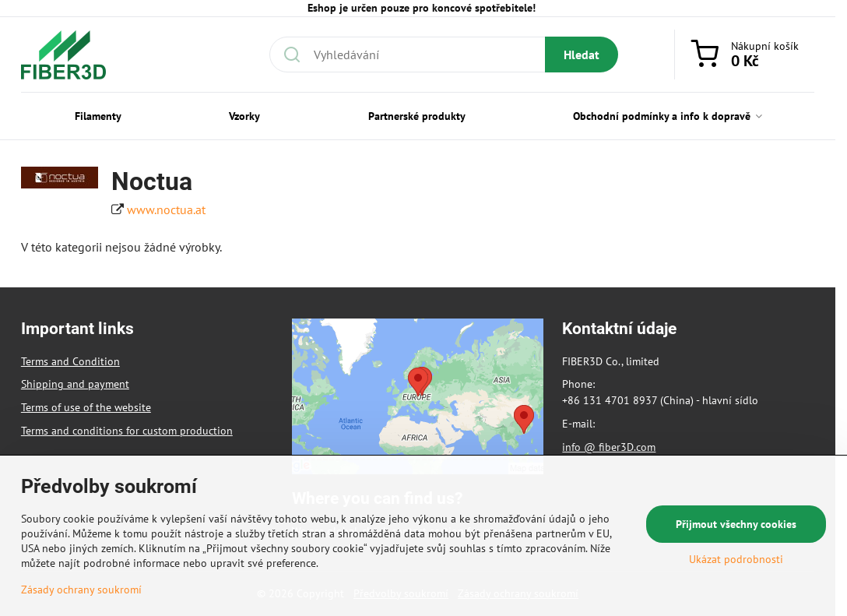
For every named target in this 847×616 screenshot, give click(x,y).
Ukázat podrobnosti (736, 559)
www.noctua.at (166, 209)
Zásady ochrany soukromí (81, 590)
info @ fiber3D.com (609, 447)
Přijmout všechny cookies (736, 524)
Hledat (582, 55)
